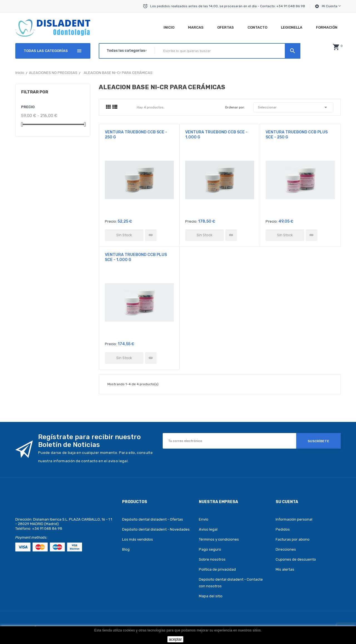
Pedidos (283, 529)
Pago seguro (210, 549)
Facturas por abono (293, 539)
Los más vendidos (138, 539)
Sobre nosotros (212, 559)
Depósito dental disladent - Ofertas (153, 519)
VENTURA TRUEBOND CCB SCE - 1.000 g (216, 135)
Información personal (294, 519)
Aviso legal (208, 529)
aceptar (175, 639)
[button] (336, 47)
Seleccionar (293, 107)
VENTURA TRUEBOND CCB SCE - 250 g (136, 135)
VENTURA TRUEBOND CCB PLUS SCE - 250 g (297, 135)
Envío (204, 519)
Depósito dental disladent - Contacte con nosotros (231, 583)
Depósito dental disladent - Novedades (156, 529)
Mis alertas (285, 569)
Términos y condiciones (219, 539)
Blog (126, 549)
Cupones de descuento (296, 559)
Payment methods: (31, 537)
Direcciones (286, 549)
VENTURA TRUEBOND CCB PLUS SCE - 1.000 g (136, 257)
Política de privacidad (217, 569)
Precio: (111, 221)
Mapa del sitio (211, 596)
